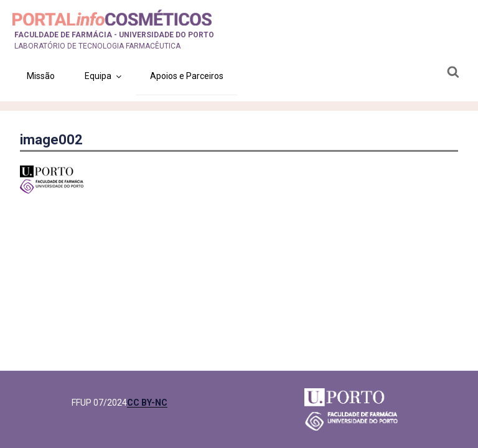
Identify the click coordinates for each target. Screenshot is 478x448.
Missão (41, 76)
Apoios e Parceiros (187, 76)
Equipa (104, 76)
